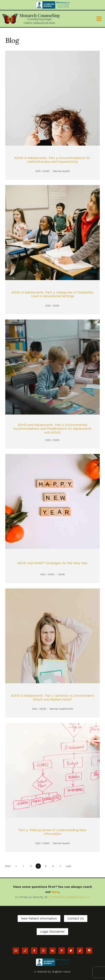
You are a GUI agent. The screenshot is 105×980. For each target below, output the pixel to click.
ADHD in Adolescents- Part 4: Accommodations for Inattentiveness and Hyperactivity (52, 160)
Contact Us (76, 919)
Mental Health (61, 171)
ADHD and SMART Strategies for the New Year (52, 563)
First (8, 866)
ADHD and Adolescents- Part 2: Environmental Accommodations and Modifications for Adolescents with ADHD (52, 429)
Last (69, 866)
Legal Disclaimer (52, 932)
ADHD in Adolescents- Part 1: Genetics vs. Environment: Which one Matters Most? (52, 698)
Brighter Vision (61, 972)
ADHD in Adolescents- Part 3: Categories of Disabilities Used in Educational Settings (52, 294)
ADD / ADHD (42, 171)
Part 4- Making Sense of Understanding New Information (52, 832)
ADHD (61, 574)
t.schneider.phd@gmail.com (69, 897)
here (55, 892)
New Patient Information (39, 919)
